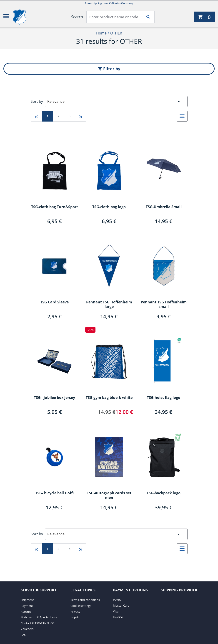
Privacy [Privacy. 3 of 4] (75, 612)
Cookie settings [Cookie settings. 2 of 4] (81, 606)
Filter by (109, 69)
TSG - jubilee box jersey (54, 398)
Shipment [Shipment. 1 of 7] (27, 600)
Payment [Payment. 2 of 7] (27, 606)
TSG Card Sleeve (54, 302)
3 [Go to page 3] (70, 116)
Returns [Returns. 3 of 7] (26, 612)
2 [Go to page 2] (58, 116)
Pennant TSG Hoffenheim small (164, 305)
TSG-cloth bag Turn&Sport (55, 207)
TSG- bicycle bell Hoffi (54, 493)
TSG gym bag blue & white (109, 398)
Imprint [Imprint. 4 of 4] (76, 617)
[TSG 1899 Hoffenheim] (23, 17)
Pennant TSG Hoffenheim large (109, 305)
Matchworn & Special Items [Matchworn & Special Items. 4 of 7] (39, 617)
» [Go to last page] (81, 116)
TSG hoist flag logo (164, 398)
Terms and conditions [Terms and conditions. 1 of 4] (85, 600)
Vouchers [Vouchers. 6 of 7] (27, 629)
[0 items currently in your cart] (205, 17)
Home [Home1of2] (101, 33)
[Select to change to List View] (182, 116)
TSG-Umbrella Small (164, 207)
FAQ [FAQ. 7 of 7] (24, 635)
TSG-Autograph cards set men (109, 495)
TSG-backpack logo (164, 493)
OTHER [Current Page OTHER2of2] (116, 33)
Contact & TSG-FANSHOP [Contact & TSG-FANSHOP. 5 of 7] (38, 623)
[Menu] (6, 17)
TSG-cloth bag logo (109, 207)
